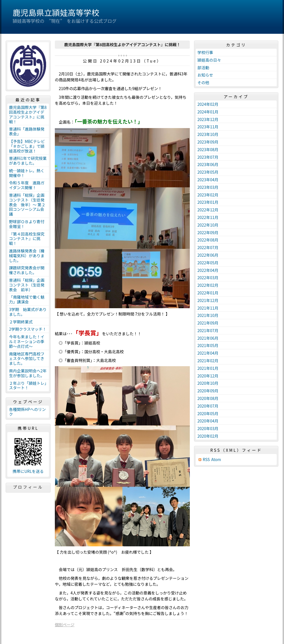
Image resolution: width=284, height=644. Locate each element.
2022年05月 (208, 263)
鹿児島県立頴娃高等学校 (56, 12)
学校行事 (205, 52)
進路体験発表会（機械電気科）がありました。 (27, 256)
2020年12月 (208, 376)
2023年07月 (208, 157)
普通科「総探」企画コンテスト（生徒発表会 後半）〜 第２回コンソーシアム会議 (27, 204)
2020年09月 (208, 391)
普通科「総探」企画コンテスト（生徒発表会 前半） (27, 285)
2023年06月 (208, 164)
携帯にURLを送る (28, 471)
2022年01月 (208, 293)
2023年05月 (208, 172)
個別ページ (65, 625)
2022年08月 (208, 240)
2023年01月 (208, 202)
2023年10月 (208, 134)
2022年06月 (208, 255)
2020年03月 (208, 428)
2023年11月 (208, 127)
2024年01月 (208, 112)
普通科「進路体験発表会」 (27, 131)
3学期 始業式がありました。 (28, 312)
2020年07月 (208, 406)
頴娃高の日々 (209, 60)
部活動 (203, 68)
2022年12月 (208, 210)
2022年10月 (208, 225)
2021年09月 (208, 323)
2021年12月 (208, 300)
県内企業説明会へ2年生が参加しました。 (28, 373)
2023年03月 (208, 187)
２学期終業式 (21, 322)
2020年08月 (208, 398)
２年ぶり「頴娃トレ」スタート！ (28, 385)
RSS (206, 459)
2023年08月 (208, 149)
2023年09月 (208, 142)
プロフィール (28, 487)
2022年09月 (208, 232)
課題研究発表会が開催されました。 (27, 270)
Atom (216, 459)
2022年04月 (208, 270)
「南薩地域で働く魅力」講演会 (27, 299)
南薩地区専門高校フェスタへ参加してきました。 (27, 359)
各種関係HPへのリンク (27, 412)
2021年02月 (208, 361)
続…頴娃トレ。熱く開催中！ (27, 173)
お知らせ (205, 75)
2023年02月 (208, 195)
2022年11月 (208, 217)
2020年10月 (208, 383)
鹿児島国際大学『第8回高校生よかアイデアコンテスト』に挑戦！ (28, 114)
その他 (203, 82)
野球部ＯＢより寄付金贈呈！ (27, 224)
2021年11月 (208, 308)
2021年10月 (208, 315)
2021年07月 (208, 330)
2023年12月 (208, 119)
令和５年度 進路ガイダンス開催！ (27, 185)
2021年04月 (208, 353)
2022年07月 (208, 247)
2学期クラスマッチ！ (28, 329)
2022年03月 (208, 278)
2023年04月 (208, 180)
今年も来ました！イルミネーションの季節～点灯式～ (27, 341)
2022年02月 (208, 285)
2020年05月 (208, 413)
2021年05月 (208, 345)
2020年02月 (208, 436)
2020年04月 (208, 421)
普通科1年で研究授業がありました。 (28, 161)
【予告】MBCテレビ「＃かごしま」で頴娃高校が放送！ (27, 146)
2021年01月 (208, 368)
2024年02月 (208, 104)
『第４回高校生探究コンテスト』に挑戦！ (27, 239)
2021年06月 (208, 338)
